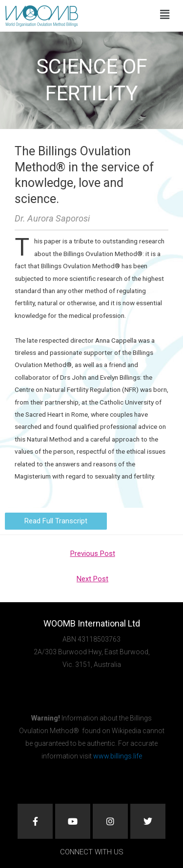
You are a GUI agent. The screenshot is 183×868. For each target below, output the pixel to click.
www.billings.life (118, 756)
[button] (164, 15)
